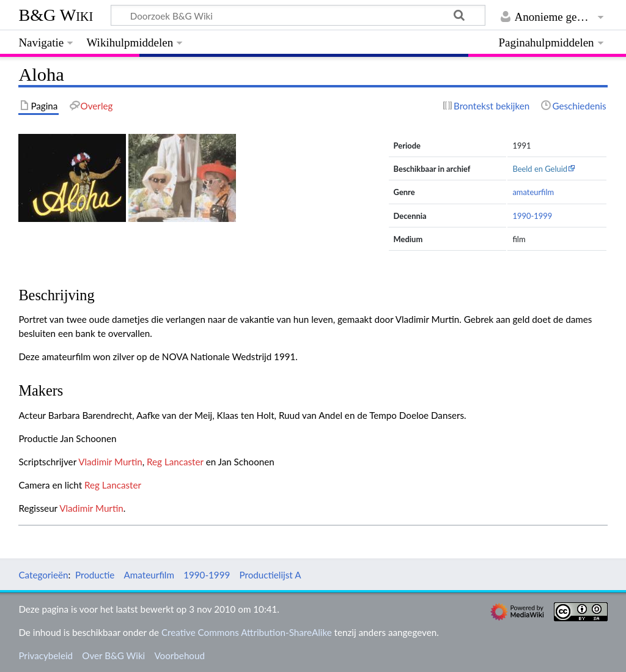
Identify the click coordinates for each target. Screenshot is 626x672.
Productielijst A (270, 575)
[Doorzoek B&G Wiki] (298, 15)
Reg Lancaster (175, 462)
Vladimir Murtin (110, 462)
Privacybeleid (46, 655)
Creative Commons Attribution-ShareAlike (247, 632)
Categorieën (43, 575)
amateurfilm (533, 192)
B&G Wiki (56, 15)
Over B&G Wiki (113, 655)
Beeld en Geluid (540, 169)
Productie (95, 575)
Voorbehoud (179, 655)
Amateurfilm (149, 575)
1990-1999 (532, 216)
